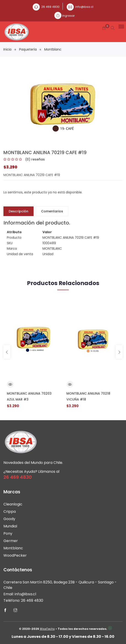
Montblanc (53, 49)
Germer (11, 541)
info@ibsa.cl (84, 7)
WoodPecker (15, 555)
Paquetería (30, 49)
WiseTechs (47, 629)
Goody (9, 519)
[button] (121, 26)
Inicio (10, 49)
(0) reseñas (35, 159)
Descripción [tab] (18, 211)
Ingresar (69, 16)
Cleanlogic (13, 504)
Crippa (10, 512)
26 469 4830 (50, 7)
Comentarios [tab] (52, 211)
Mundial (10, 526)
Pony (8, 533)
